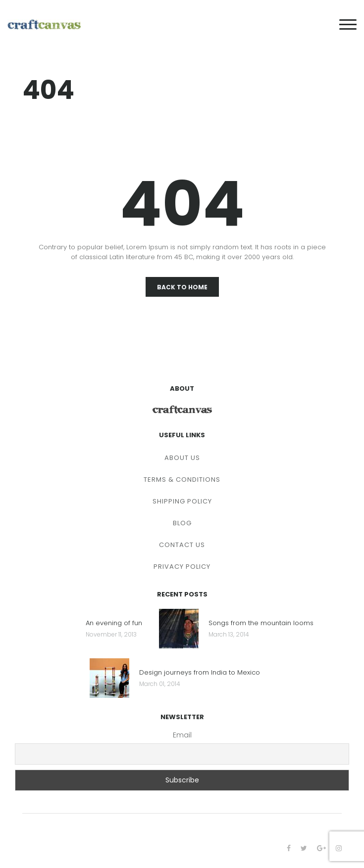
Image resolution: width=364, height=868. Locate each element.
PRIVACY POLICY (182, 567)
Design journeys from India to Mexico (200, 673)
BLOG (182, 523)
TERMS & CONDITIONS (182, 480)
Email (182, 735)
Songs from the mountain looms (261, 624)
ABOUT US (182, 458)
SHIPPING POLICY (182, 501)
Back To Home (182, 287)
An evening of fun (114, 624)
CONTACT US (182, 545)
